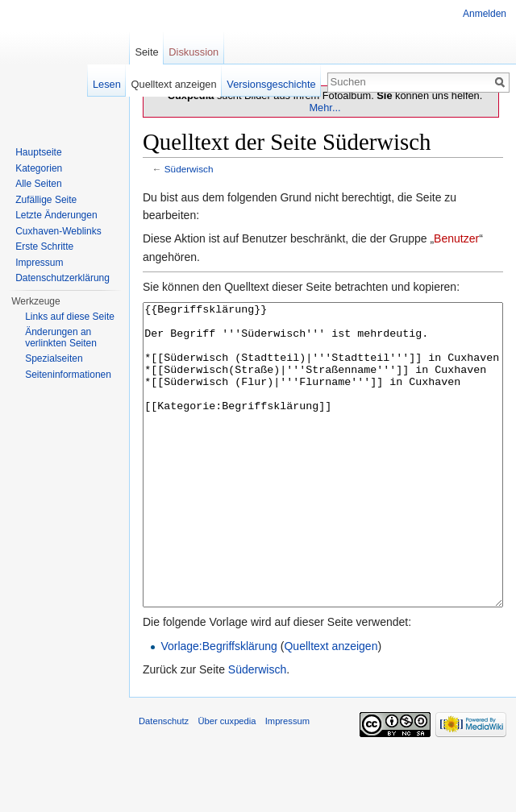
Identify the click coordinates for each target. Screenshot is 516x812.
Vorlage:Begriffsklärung (219, 706)
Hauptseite (38, 152)
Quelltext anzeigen (331, 706)
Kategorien (39, 168)
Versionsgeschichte (271, 84)
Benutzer (456, 238)
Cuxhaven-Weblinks (58, 231)
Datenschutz (164, 781)
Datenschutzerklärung (62, 278)
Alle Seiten (38, 184)
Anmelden (485, 14)
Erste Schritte (44, 246)
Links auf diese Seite (70, 317)
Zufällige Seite (46, 200)
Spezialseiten (54, 358)
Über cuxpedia (227, 781)
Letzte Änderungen (56, 215)
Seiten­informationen (68, 375)
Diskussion (193, 52)
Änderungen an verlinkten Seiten (61, 338)
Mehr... (325, 108)
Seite (146, 52)
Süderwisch (189, 169)
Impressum (39, 263)
